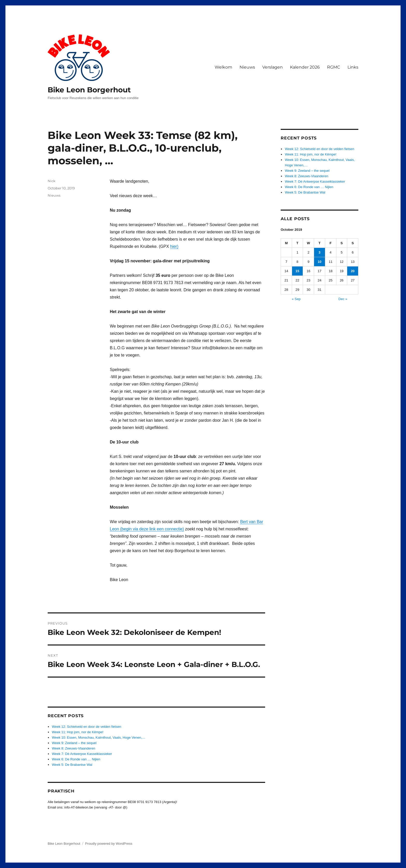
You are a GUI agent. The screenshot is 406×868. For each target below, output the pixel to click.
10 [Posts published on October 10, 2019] (320, 262)
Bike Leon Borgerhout (89, 90)
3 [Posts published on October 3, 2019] (319, 252)
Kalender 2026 (305, 67)
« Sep (296, 299)
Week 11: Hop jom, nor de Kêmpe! (78, 732)
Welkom (223, 67)
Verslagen (273, 67)
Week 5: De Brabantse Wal (72, 765)
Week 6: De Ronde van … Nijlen (76, 759)
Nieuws (247, 67)
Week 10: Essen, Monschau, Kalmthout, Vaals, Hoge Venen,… (99, 737)
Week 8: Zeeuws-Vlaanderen (73, 748)
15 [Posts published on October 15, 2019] (297, 271)
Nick (52, 181)
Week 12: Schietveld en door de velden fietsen (86, 727)
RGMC (334, 67)
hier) (174, 246)
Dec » (343, 299)
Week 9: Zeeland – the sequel (74, 743)
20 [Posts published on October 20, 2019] (353, 271)
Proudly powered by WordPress (109, 844)
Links (353, 67)
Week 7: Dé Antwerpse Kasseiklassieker (82, 754)
